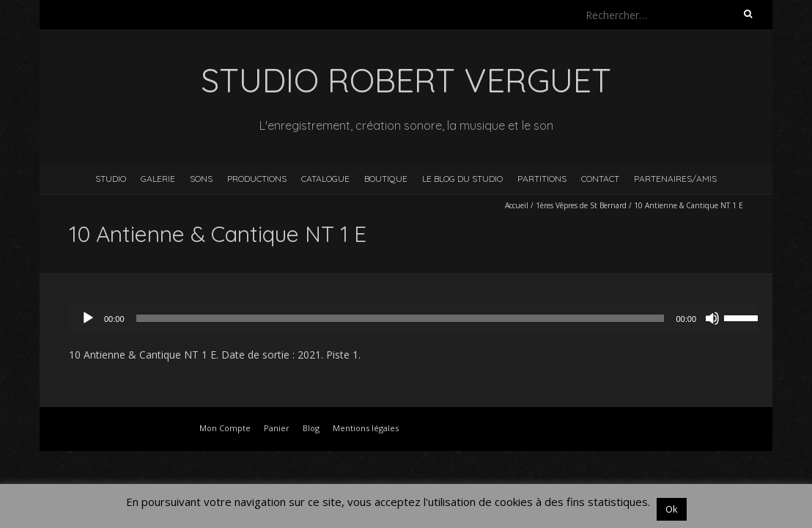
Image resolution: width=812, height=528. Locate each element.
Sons (201, 179)
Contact (600, 179)
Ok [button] (672, 509)
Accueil (517, 205)
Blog (311, 428)
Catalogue (325, 179)
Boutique (386, 179)
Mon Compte (225, 428)
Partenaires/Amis (675, 179)
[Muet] (712, 318)
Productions (257, 179)
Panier (277, 428)
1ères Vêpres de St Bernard (581, 205)
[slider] (401, 318)
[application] (421, 318)
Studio (111, 179)
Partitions (542, 179)
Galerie (158, 179)
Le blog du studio (462, 179)
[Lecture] (88, 318)
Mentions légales (366, 428)
